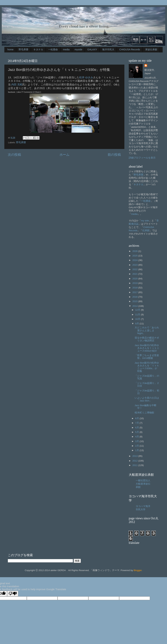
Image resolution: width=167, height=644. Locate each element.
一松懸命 (53, 49)
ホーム (64, 155)
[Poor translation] (13, 594)
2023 (135, 265)
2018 (135, 288)
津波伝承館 (151, 49)
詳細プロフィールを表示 (142, 158)
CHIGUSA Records (130, 49)
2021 (135, 274)
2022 (135, 269)
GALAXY (92, 49)
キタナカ (38, 49)
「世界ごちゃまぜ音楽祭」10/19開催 (147, 357)
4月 (137, 437)
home (11, 49)
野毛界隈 (23, 49)
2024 (135, 260)
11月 (138, 315)
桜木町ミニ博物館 (144, 413)
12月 (138, 310)
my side (145, 221)
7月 (137, 423)
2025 (135, 256)
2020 (135, 279)
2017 (135, 292)
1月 (137, 450)
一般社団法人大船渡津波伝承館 (143, 484)
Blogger (138, 570)
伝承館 (146, 230)
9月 (137, 324)
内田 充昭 (17, 85)
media (66, 49)
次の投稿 (14, 155)
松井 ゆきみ (86, 77)
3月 (137, 441)
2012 (135, 461)
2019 (135, 283)
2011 (135, 465)
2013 (135, 456)
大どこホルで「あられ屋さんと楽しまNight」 (147, 330)
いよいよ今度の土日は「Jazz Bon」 (147, 399)
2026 (135, 251)
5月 (137, 432)
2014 (135, 306)
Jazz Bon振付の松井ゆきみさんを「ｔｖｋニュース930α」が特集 (147, 367)
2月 (137, 446)
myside (78, 49)
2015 (135, 301)
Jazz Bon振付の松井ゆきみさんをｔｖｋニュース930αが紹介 (147, 348)
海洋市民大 (108, 49)
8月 (137, 418)
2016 (135, 297)
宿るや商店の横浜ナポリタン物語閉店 (147, 339)
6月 (137, 428)
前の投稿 (114, 155)
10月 (138, 319)
